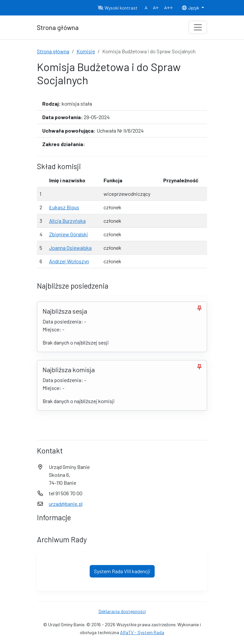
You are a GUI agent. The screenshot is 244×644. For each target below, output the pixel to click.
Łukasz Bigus (64, 207)
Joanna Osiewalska (70, 248)
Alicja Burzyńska (67, 221)
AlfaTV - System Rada (142, 632)
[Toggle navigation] (198, 27)
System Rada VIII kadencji (122, 571)
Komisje (86, 51)
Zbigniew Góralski (69, 234)
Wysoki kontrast (118, 8)
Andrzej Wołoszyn (69, 261)
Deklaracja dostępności (122, 611)
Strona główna (53, 51)
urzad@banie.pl (66, 504)
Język (191, 8)
